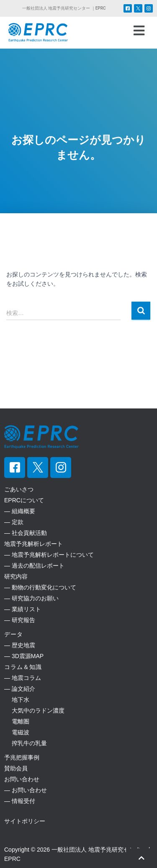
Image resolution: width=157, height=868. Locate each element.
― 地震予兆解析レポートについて (49, 555)
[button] (139, 31)
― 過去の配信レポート (34, 566)
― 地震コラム (23, 678)
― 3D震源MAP (24, 656)
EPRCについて (24, 500)
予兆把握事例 (22, 757)
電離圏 (17, 721)
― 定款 (14, 522)
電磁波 (17, 732)
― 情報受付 (20, 801)
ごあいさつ (19, 489)
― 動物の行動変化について (40, 587)
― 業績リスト (23, 609)
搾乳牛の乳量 (26, 743)
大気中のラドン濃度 (34, 710)
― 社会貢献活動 (26, 533)
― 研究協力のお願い (31, 598)
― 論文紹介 (20, 689)
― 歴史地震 (20, 645)
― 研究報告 (20, 620)
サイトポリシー (25, 821)
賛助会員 (16, 768)
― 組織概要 (20, 511)
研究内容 (16, 576)
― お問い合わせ (26, 790)
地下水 (17, 700)
